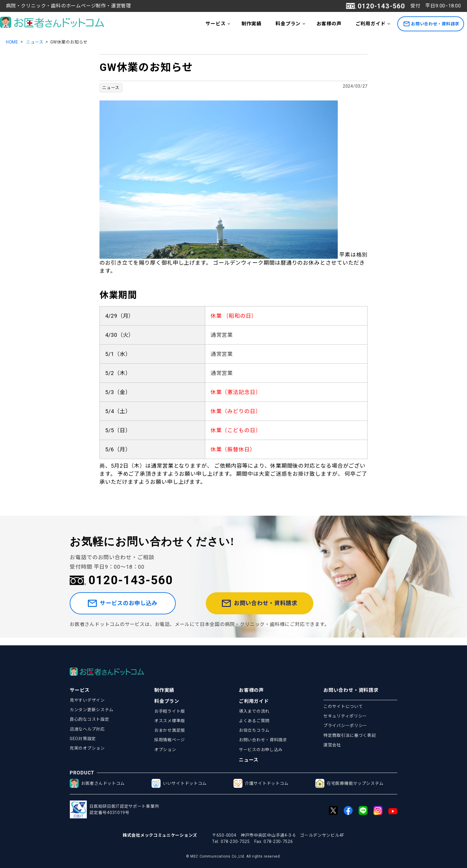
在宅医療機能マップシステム (350, 783)
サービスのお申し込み (133, 607)
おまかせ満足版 (170, 730)
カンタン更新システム (92, 710)
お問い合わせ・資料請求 (431, 24)
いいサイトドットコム (179, 783)
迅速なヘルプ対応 (87, 729)
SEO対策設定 (83, 739)
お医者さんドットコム (97, 783)
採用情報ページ (170, 740)
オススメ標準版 (170, 721)
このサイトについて (343, 706)
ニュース (35, 42)
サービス (215, 24)
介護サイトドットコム (261, 783)
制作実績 (252, 24)
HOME (12, 42)
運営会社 (332, 745)
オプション (165, 750)
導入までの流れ (254, 711)
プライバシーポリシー (345, 726)
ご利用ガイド (371, 24)
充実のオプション (87, 748)
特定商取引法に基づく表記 (350, 735)
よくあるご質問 (254, 721)
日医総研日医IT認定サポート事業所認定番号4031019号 (114, 809)
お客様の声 (329, 24)
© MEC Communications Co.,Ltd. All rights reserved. (233, 856)
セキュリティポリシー (345, 716)
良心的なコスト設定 (89, 719)
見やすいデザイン (87, 700)
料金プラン (288, 24)
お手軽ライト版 (170, 711)
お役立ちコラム (254, 730)
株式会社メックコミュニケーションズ (160, 835)
